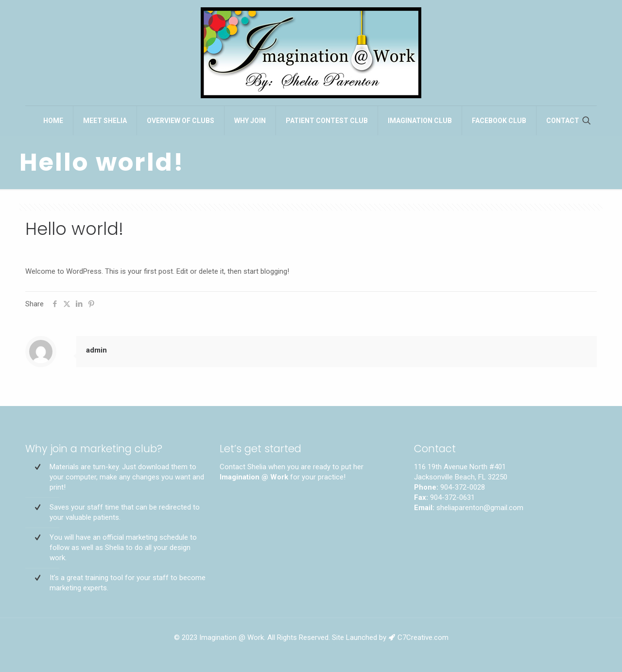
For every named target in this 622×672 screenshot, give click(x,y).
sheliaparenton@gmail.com (480, 508)
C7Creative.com (423, 637)
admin (96, 350)
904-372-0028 (463, 487)
